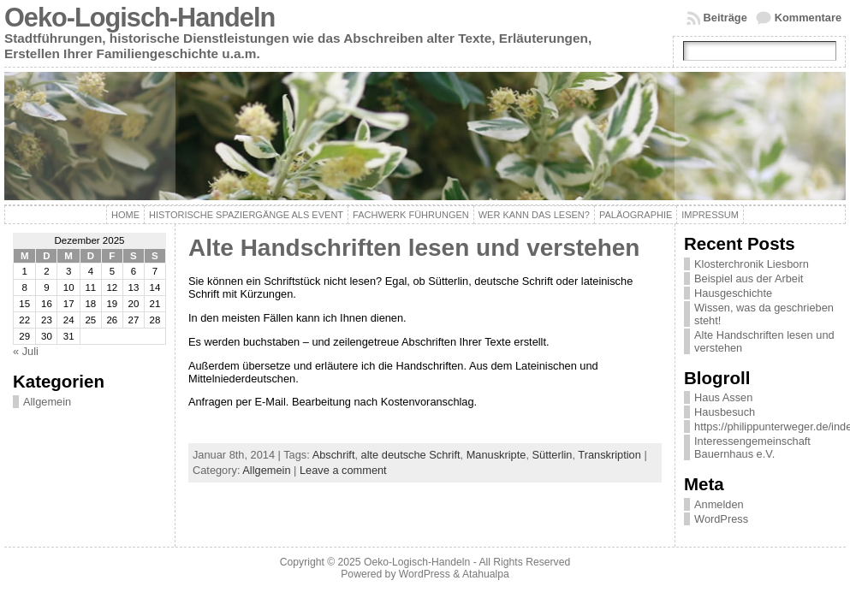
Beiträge (725, 18)
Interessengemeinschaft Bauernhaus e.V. (752, 447)
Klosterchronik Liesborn (752, 264)
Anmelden (719, 504)
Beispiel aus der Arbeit (749, 278)
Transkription (609, 455)
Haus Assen (723, 397)
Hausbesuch (725, 412)
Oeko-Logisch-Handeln (140, 18)
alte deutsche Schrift (411, 455)
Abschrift (334, 455)
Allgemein (47, 402)
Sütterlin (553, 455)
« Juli (26, 351)
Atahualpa (486, 574)
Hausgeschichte (733, 293)
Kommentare (808, 18)
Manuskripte (496, 455)
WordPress (721, 519)
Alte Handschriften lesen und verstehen (414, 248)
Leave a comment (343, 470)
